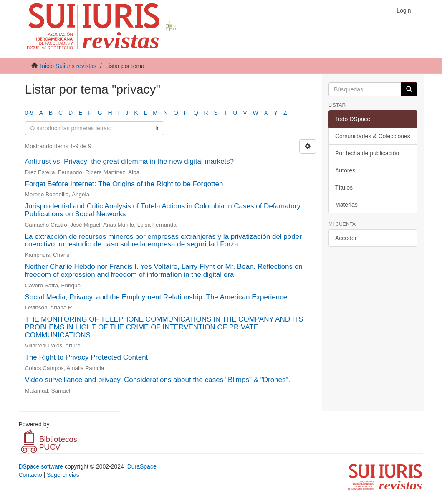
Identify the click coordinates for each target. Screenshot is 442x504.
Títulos (344, 187)
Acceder (346, 238)
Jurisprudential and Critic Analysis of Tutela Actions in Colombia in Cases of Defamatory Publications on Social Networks (163, 210)
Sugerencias (63, 475)
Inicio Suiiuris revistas (68, 66)
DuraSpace (142, 466)
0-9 (29, 113)
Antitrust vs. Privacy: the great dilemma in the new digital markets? (130, 161)
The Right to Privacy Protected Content (87, 357)
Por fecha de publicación (367, 153)
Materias (346, 205)
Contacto (30, 475)
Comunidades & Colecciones (373, 136)
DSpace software (41, 466)
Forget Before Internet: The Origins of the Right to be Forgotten (124, 184)
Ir (157, 128)
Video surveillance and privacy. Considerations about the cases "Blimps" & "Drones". (158, 380)
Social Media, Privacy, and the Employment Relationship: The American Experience (156, 297)
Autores (345, 170)
